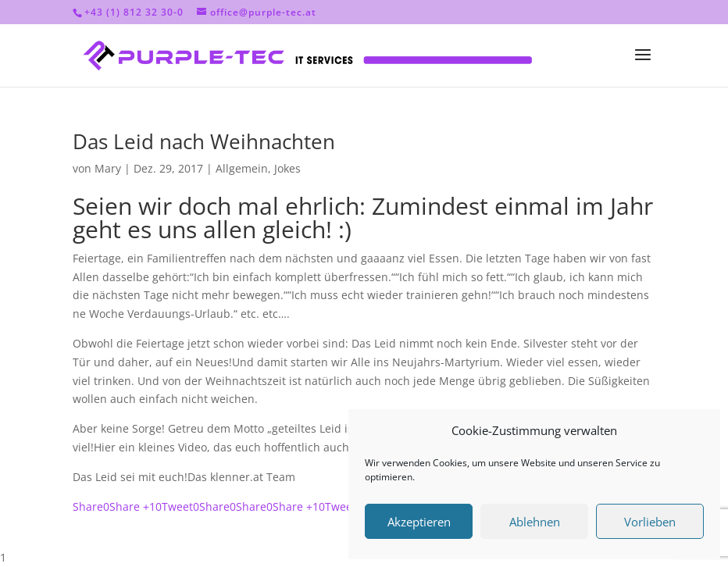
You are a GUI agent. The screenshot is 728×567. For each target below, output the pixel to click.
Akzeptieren (419, 522)
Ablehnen (535, 522)
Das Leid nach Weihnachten (204, 141)
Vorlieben (650, 522)
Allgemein (242, 168)
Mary (108, 168)
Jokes (287, 168)
